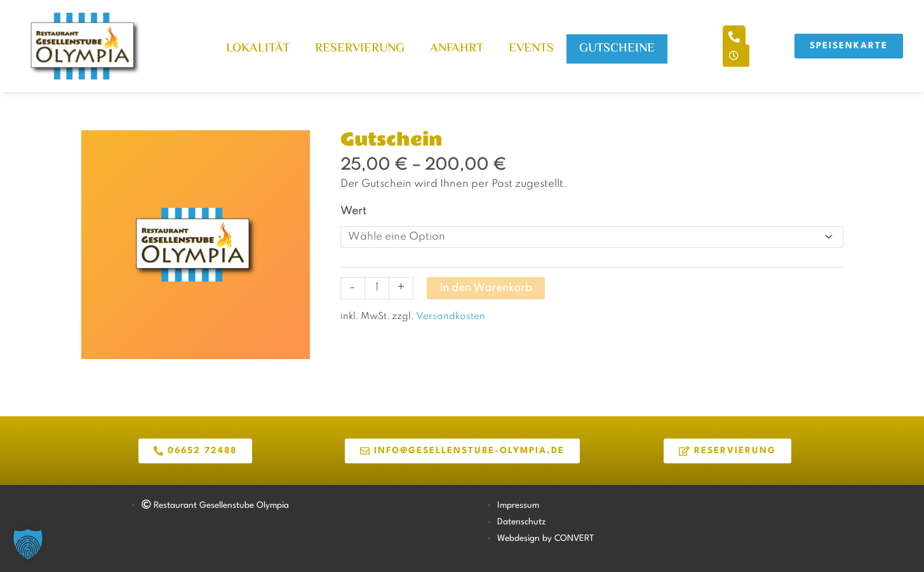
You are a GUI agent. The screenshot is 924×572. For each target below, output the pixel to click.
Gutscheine (617, 49)
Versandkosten (450, 317)
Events (531, 49)
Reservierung (360, 49)
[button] (28, 544)
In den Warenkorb (486, 288)
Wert (353, 211)
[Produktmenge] (377, 289)
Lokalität (258, 49)
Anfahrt (457, 49)
